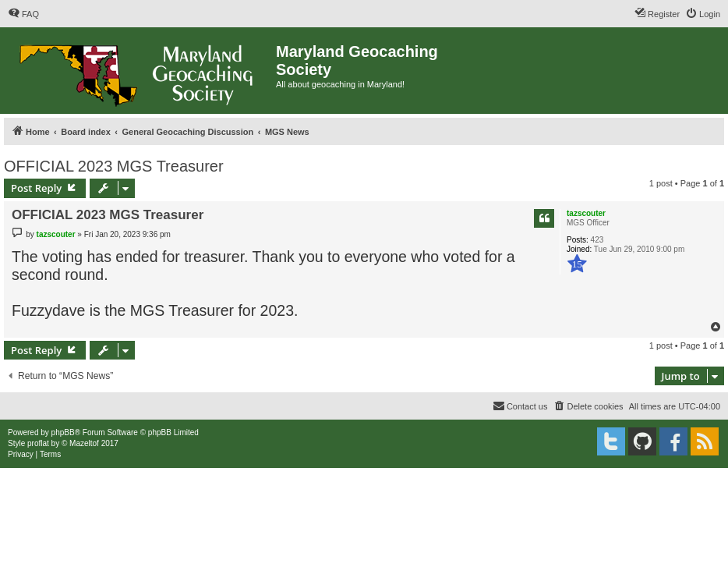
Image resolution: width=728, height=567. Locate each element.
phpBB (63, 432)
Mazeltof (84, 443)
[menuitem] (23, 14)
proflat (38, 443)
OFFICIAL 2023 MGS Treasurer (114, 166)
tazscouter (586, 213)
